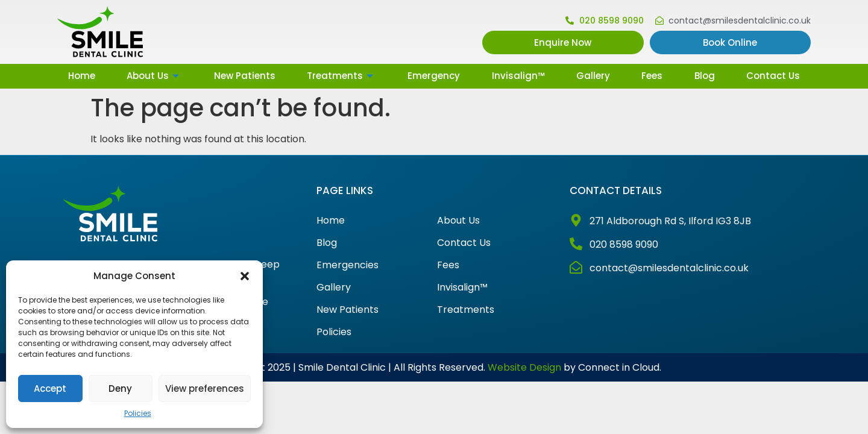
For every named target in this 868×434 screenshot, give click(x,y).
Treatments (341, 76)
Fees (652, 76)
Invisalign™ (518, 76)
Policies (138, 413)
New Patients (245, 76)
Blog (705, 76)
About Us (154, 76)
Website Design (524, 367)
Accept (50, 388)
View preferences (205, 388)
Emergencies (348, 265)
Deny (120, 388)
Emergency (434, 76)
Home (82, 76)
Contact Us (773, 76)
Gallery (593, 76)
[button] (245, 276)
